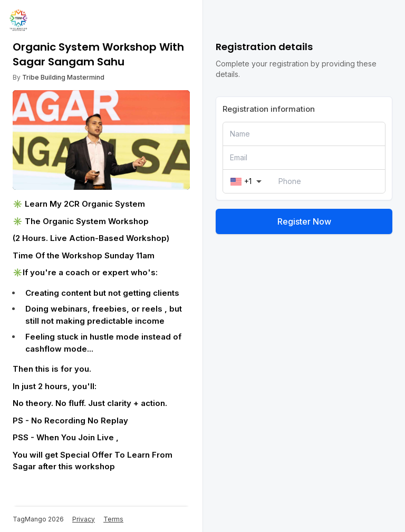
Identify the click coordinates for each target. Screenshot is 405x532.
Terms (113, 519)
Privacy (84, 519)
